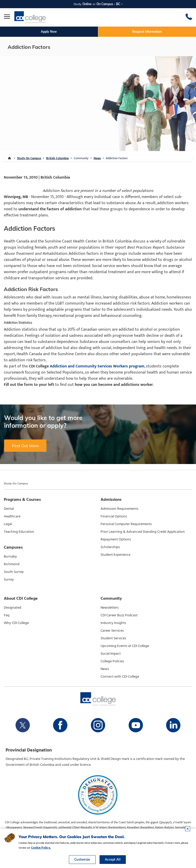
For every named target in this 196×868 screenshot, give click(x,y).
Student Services (113, 638)
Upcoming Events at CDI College (125, 646)
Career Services (112, 631)
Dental (9, 509)
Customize (82, 859)
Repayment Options (116, 539)
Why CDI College (16, 623)
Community (81, 158)
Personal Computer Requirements (126, 524)
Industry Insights (113, 623)
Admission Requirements (119, 509)
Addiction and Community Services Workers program (97, 366)
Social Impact (111, 654)
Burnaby (10, 557)
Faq (7, 615)
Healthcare (12, 516)
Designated (13, 608)
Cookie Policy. (41, 848)
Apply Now (49, 32)
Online (87, 4)
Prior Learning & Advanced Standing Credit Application (143, 532)
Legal (8, 524)
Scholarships (110, 547)
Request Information (147, 32)
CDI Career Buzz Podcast (119, 615)
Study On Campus (29, 158)
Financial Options (114, 516)
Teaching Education (19, 532)
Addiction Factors (117, 158)
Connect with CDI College (120, 677)
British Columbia (57, 158)
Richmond (12, 564)
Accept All (113, 859)
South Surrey (14, 572)
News (97, 158)
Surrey (9, 580)
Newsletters (110, 608)
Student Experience (115, 555)
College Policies (112, 661)
